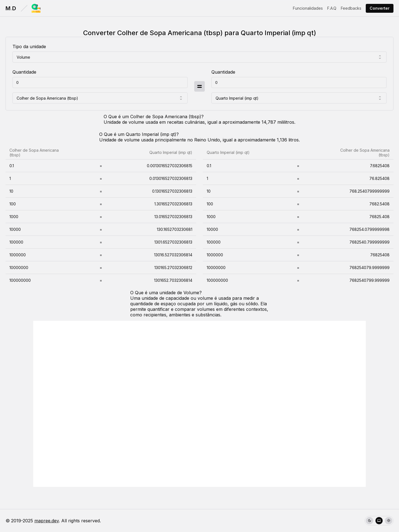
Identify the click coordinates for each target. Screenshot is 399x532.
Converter (380, 8)
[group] (379, 521)
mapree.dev (47, 521)
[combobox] (199, 57)
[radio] (369, 521)
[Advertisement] (199, 404)
